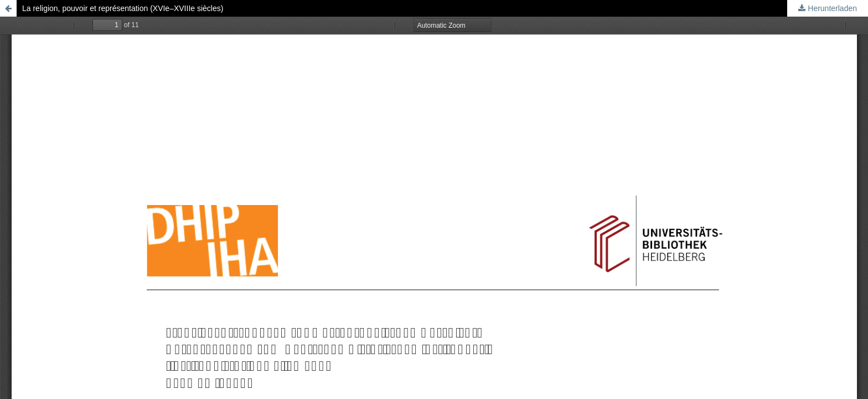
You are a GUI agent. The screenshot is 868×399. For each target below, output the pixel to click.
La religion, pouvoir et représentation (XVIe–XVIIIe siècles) (123, 8)
